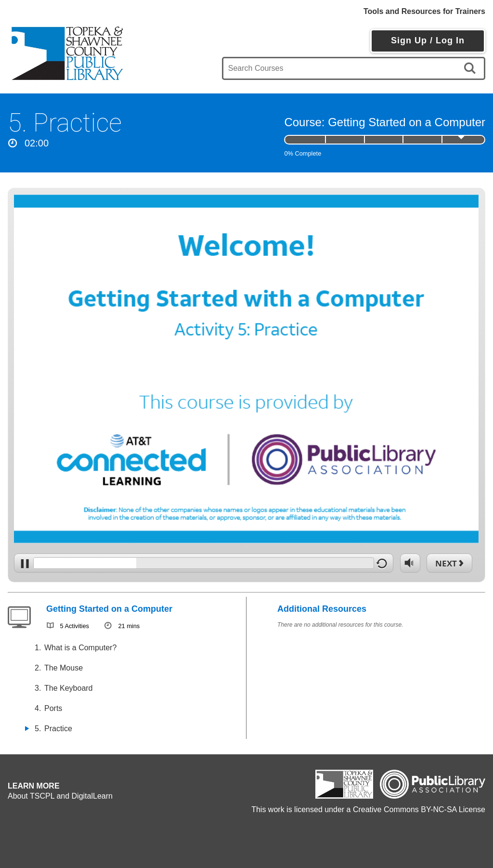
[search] (472, 68)
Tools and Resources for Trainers (424, 11)
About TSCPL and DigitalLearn (60, 796)
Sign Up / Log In (428, 40)
